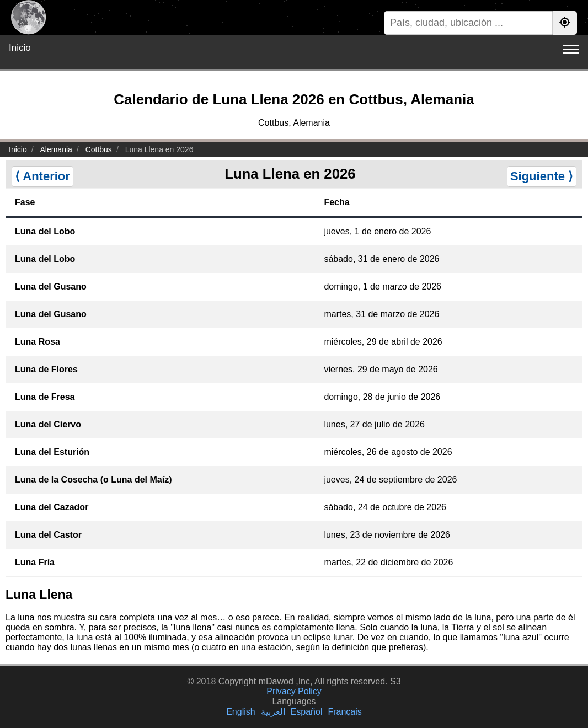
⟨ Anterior (42, 176)
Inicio (20, 48)
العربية (273, 712)
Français (344, 712)
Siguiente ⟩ (542, 176)
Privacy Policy (294, 691)
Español (307, 712)
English (240, 712)
